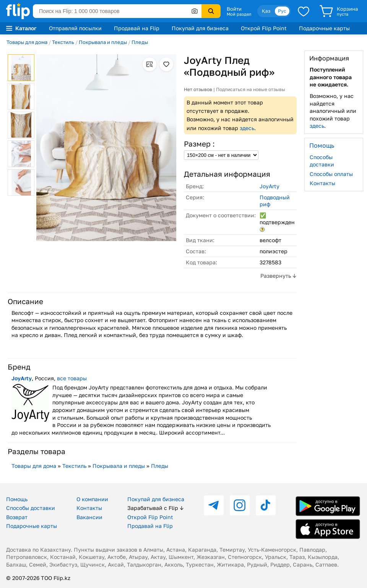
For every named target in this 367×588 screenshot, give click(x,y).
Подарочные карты (324, 28)
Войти (234, 9)
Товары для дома (27, 42)
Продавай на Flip (137, 28)
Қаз (266, 11)
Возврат (17, 517)
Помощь (17, 499)
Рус (282, 11)
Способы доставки (322, 161)
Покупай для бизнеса (200, 28)
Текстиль (63, 42)
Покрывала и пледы (103, 42)
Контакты (322, 183)
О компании (92, 499)
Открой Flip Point (264, 28)
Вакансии (89, 517)
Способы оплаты (331, 174)
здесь (247, 128)
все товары (72, 378)
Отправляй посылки (75, 28)
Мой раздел (239, 14)
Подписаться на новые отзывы (251, 89)
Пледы (140, 42)
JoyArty (270, 186)
